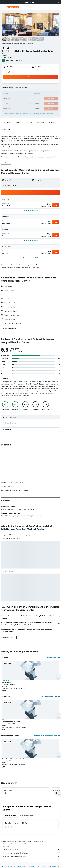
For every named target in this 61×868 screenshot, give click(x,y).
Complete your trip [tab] (10, 816)
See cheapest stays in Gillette (51, 696)
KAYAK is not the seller (31, 849)
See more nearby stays (53, 657)
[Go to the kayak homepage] (13, 7)
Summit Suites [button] (6, 682)
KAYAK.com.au (5, 866)
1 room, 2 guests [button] (9, 72)
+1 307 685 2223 (8, 58)
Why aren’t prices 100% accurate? (31, 856)
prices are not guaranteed (39, 844)
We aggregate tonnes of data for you (31, 853)
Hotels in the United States (38, 866)
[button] (59, 2)
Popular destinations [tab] (27, 816)
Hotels (13, 866)
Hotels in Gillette (10, 827)
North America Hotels (23, 866)
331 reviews (18, 60)
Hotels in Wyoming (52, 866)
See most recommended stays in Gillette (47, 736)
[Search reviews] (32, 417)
